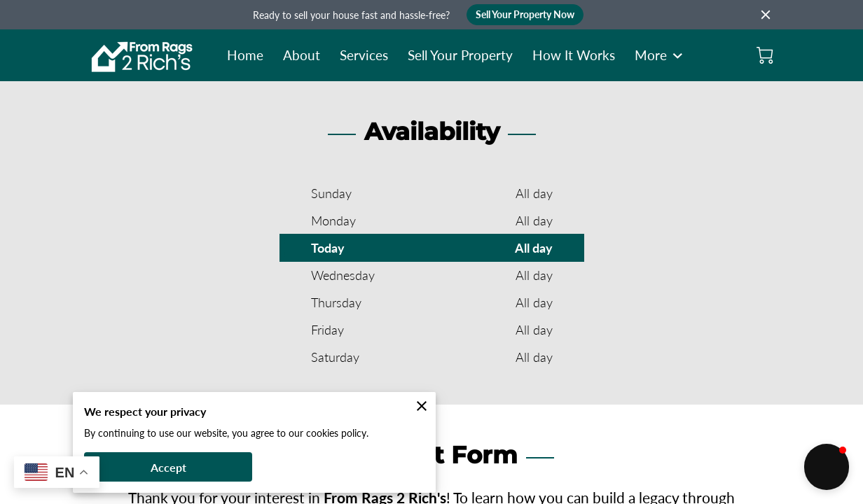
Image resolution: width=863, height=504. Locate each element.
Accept (168, 467)
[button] (827, 467)
